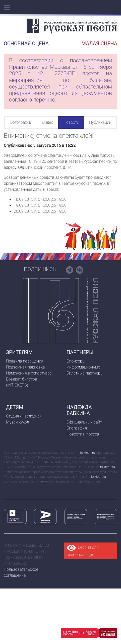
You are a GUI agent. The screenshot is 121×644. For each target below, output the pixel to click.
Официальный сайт (84, 422)
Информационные (83, 367)
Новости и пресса (83, 434)
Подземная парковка (25, 367)
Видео (48, 122)
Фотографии (21, 122)
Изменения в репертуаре (29, 373)
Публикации (100, 122)
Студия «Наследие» (24, 416)
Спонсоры (76, 361)
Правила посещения (25, 361)
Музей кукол (18, 422)
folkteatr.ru (87, 453)
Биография (77, 428)
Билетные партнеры (85, 373)
